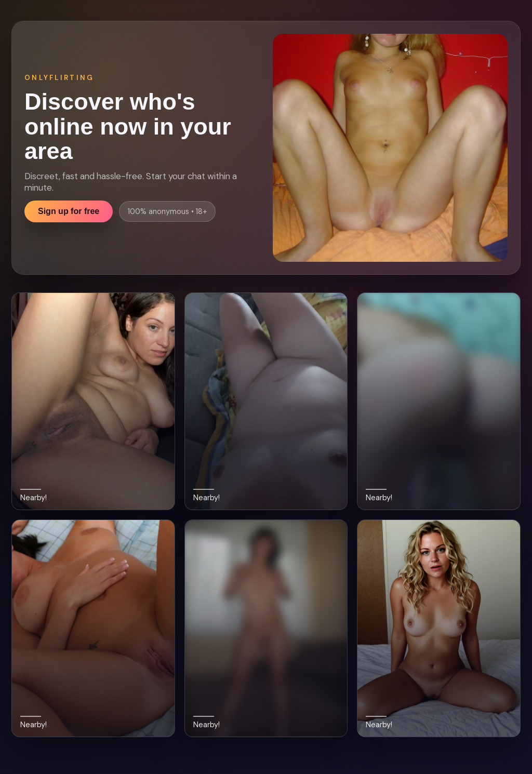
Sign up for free (69, 211)
